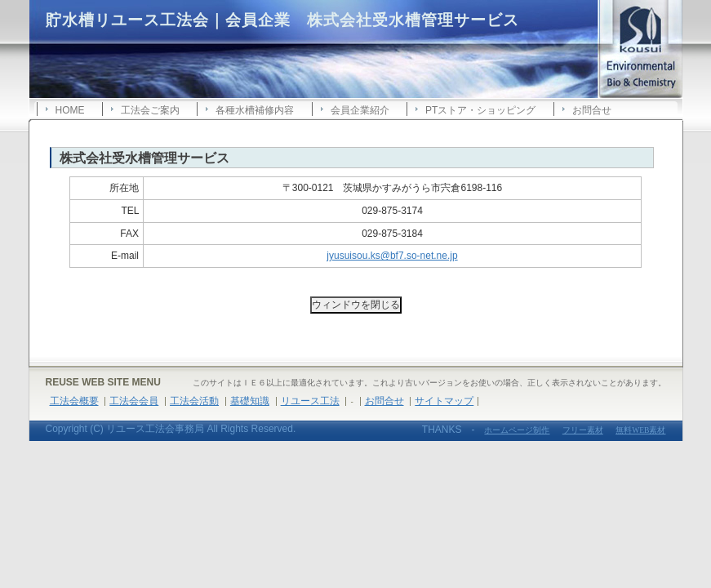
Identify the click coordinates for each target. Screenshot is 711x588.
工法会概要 (74, 401)
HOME (70, 110)
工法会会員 (134, 401)
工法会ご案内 (150, 110)
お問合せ (592, 110)
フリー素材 (583, 430)
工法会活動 (194, 401)
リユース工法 (310, 401)
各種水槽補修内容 (255, 110)
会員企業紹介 (360, 110)
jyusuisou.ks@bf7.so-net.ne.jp (392, 256)
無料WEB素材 (640, 430)
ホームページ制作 (517, 430)
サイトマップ (444, 401)
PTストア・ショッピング (480, 110)
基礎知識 (250, 401)
